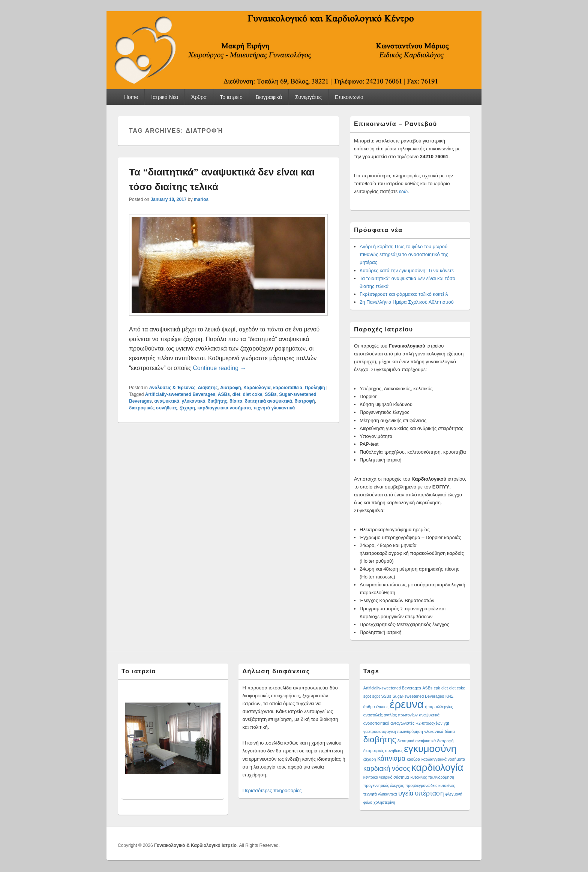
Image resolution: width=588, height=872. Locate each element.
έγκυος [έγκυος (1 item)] (382, 707)
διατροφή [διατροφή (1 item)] (445, 741)
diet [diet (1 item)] (445, 688)
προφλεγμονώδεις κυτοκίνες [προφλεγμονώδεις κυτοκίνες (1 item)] (430, 785)
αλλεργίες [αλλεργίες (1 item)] (444, 707)
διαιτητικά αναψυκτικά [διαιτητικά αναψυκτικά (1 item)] (417, 741)
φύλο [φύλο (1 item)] (368, 802)
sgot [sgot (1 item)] (367, 696)
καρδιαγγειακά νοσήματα (224, 408)
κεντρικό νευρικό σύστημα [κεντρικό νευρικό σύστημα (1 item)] (386, 777)
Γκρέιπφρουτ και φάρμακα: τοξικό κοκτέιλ (404, 294)
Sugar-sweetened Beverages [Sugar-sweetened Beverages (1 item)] (418, 696)
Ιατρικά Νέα (165, 97)
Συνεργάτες (308, 97)
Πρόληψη (315, 388)
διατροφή (305, 401)
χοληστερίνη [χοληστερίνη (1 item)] (384, 802)
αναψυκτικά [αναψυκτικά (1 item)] (429, 715)
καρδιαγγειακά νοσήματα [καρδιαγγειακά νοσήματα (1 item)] (443, 759)
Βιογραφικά (269, 97)
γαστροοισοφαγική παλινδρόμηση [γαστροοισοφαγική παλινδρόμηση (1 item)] (393, 731)
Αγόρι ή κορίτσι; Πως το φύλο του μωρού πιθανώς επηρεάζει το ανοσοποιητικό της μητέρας (404, 254)
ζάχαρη (187, 408)
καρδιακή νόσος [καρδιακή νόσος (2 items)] (387, 769)
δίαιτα (236, 401)
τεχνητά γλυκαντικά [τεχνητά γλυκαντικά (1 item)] (380, 794)
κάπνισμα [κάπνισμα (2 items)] (391, 758)
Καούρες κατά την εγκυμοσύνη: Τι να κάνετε (407, 270)
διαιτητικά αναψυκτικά (268, 401)
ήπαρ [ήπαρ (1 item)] (430, 707)
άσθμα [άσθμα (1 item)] (369, 707)
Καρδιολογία (257, 388)
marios (201, 199)
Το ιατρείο (231, 97)
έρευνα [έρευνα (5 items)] (407, 704)
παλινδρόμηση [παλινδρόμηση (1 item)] (441, 777)
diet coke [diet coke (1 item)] (457, 688)
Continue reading (219, 368)
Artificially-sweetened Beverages (180, 394)
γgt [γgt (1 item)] (446, 723)
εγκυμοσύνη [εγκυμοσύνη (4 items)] (430, 749)
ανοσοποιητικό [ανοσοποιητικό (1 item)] (376, 723)
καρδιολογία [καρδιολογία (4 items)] (437, 767)
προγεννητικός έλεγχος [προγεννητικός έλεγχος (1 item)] (384, 785)
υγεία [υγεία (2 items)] (406, 793)
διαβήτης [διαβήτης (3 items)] (380, 739)
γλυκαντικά (194, 401)
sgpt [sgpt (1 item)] (376, 696)
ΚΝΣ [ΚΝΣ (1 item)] (449, 696)
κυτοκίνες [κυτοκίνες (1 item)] (418, 777)
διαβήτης (217, 401)
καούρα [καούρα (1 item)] (413, 759)
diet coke (253, 394)
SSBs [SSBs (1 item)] (386, 696)
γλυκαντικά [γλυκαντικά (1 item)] (434, 731)
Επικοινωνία (349, 97)
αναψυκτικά (167, 401)
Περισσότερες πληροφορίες (272, 790)
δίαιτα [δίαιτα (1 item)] (450, 731)
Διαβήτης (208, 388)
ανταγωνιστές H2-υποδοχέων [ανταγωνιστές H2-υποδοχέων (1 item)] (416, 723)
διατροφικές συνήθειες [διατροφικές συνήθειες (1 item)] (383, 751)
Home (131, 97)
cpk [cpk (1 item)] (437, 688)
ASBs (224, 394)
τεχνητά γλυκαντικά (274, 408)
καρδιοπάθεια (288, 388)
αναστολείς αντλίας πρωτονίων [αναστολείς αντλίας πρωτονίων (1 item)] (391, 715)
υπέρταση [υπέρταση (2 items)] (429, 793)
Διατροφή (230, 388)
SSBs (271, 394)
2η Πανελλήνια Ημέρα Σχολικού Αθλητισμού (407, 302)
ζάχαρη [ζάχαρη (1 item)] (370, 759)
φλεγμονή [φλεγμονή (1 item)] (454, 794)
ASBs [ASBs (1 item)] (427, 688)
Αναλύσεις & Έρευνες (172, 388)
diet (236, 394)
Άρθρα (199, 97)
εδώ (403, 191)
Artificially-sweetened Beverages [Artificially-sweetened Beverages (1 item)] (392, 688)
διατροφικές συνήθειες (153, 408)
